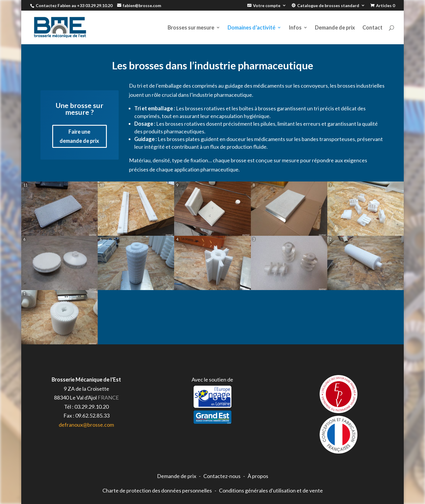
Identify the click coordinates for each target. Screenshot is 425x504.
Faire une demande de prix (79, 136)
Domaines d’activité (251, 28)
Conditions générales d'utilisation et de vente (271, 490)
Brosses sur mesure (191, 28)
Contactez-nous (222, 476)
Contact (372, 28)
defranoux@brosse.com (86, 425)
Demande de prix (335, 28)
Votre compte (267, 6)
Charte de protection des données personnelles (157, 490)
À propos (258, 476)
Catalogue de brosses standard (328, 6)
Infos (295, 28)
